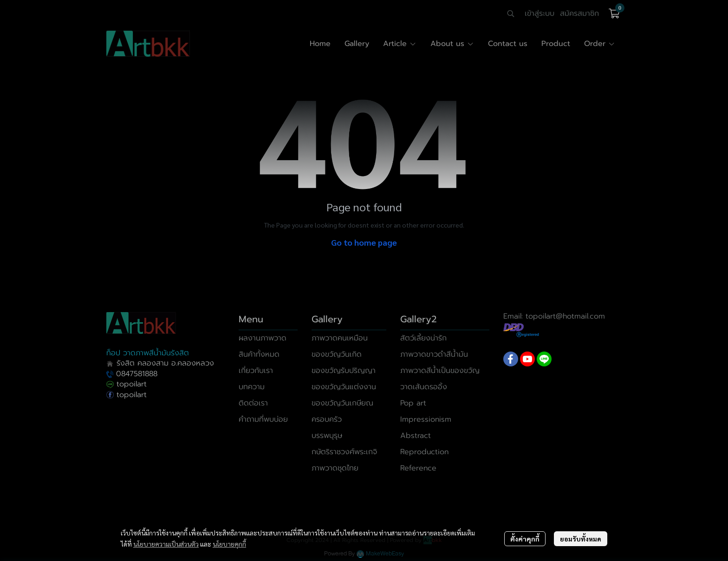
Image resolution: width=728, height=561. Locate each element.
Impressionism (426, 419)
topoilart (127, 384)
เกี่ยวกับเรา (256, 371)
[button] (511, 13)
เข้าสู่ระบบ (539, 13)
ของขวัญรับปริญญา (344, 371)
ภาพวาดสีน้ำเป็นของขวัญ (440, 371)
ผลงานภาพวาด (263, 338)
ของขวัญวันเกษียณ (342, 403)
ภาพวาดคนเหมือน (340, 338)
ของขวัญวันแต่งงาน (344, 387)
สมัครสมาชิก (579, 13)
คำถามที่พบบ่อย (263, 419)
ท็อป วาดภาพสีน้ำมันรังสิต (148, 353)
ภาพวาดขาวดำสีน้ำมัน (434, 354)
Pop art (413, 403)
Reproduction (424, 452)
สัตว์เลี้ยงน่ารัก (423, 338)
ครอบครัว (327, 419)
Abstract (416, 436)
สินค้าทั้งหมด (259, 354)
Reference (418, 468)
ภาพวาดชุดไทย (335, 468)
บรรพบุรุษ (327, 436)
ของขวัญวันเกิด (337, 354)
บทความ (252, 387)
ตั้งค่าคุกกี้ (525, 539)
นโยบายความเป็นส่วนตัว (166, 544)
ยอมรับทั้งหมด (581, 539)
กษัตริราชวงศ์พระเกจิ (344, 452)
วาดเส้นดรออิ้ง (424, 387)
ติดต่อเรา (253, 403)
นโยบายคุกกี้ (229, 544)
